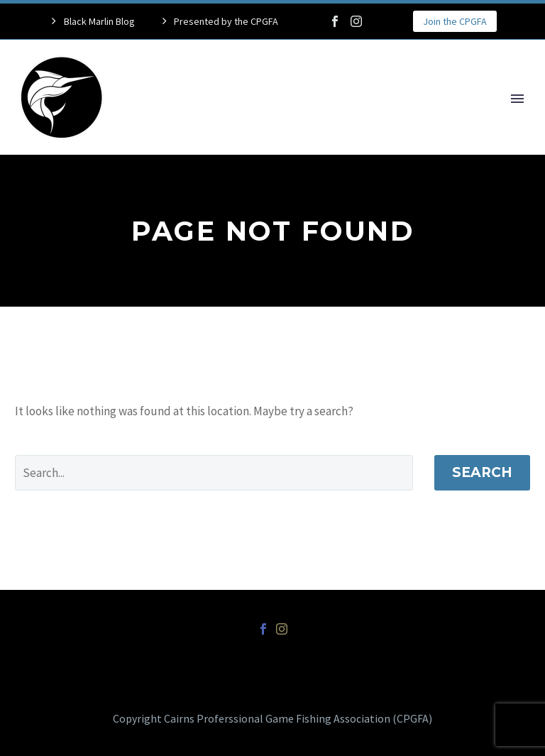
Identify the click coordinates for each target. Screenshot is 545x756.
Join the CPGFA (455, 21)
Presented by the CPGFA (226, 21)
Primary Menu (517, 99)
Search (482, 472)
